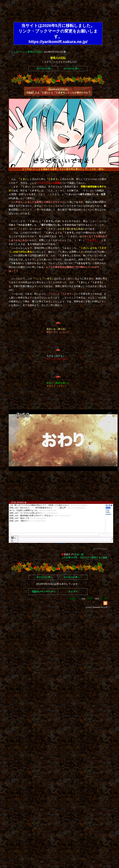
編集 (105, 557)
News (108, 508)
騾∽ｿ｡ (14, 539)
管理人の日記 (34, 52)
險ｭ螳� (109, 505)
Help (108, 512)
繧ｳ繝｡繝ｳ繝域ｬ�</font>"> (57, 518)
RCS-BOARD (61, 544)
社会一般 (79, 554)
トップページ (18, 52)
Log (107, 510)
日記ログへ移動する (90, 557)
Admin (109, 514)
